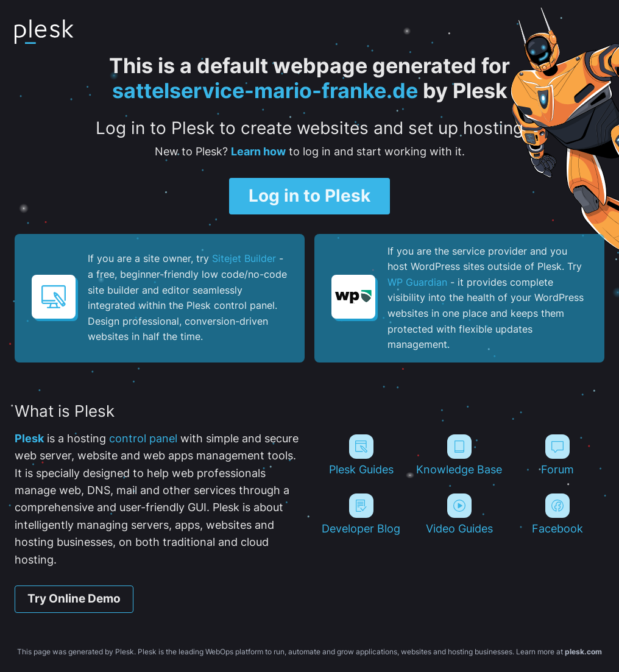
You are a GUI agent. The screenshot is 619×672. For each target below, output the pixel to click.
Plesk (29, 438)
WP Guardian (417, 282)
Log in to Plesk (309, 196)
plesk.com (583, 652)
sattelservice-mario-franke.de (265, 90)
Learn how (258, 151)
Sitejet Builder (244, 258)
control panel (143, 438)
